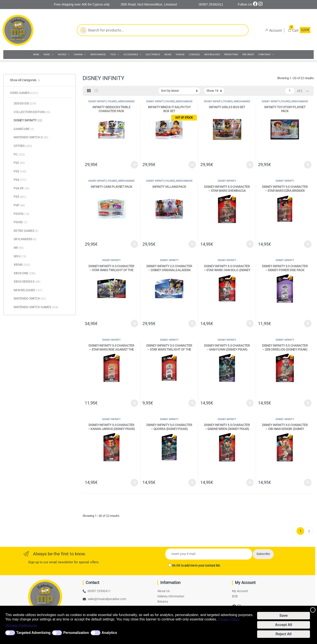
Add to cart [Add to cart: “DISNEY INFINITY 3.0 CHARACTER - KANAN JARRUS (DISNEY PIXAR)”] (135, 483)
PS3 (18, 172)
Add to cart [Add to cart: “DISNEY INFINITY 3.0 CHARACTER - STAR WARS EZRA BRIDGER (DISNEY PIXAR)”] (308, 244)
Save (283, 616)
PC (17, 155)
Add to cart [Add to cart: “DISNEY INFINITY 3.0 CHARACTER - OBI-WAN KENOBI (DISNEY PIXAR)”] (308, 483)
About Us (164, 591)
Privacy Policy (229, 619)
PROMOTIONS (231, 54)
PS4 (18, 180)
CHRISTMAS (266, 55)
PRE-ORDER (248, 54)
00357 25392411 (99, 591)
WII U (18, 256)
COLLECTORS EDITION (30, 112)
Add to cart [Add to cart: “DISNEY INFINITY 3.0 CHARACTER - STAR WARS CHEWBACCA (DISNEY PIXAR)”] (250, 244)
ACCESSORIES (132, 55)
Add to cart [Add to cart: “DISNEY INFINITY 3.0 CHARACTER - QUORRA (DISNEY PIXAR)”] (192, 483)
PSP (17, 205)
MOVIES (64, 55)
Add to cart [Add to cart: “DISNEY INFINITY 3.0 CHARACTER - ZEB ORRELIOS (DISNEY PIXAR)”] (308, 403)
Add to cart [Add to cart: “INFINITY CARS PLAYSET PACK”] (135, 244)
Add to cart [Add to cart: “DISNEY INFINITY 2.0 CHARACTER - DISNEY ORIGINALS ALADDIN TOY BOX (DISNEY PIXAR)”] (192, 324)
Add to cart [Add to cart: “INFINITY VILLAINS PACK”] (192, 244)
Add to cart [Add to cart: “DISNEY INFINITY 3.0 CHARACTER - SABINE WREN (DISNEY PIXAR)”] (250, 483)
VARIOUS (180, 54)
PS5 (18, 197)
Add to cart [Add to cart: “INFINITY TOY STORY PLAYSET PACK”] (308, 165)
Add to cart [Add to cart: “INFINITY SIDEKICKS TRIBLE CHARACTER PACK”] (135, 165)
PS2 (17, 163)
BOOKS (168, 54)
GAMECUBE (22, 129)
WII (17, 248)
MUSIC (49, 55)
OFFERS (21, 146)
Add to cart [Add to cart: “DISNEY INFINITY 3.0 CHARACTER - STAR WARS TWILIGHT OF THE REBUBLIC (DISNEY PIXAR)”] (135, 324)
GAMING (80, 55)
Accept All (284, 625)
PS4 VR (20, 188)
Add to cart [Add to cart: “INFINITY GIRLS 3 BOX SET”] (250, 165)
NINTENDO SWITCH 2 (29, 137)
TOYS (115, 55)
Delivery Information (171, 596)
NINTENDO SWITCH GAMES (34, 307)
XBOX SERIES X (25, 282)
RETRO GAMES (24, 231)
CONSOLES (194, 54)
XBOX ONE (23, 273)
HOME (36, 54)
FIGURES (112, 102)
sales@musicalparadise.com (107, 599)
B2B (235, 596)
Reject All (284, 634)
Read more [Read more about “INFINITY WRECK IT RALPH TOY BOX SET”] (192, 165)
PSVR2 (18, 222)
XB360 (20, 265)
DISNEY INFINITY (97, 102)
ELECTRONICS (153, 54)
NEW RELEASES (212, 54)
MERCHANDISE (98, 54)
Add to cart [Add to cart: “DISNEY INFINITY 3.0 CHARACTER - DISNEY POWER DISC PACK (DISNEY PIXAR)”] (308, 324)
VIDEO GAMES (24, 93)
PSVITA (20, 214)
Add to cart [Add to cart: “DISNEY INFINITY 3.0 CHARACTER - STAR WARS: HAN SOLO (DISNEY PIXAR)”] (250, 324)
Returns (163, 602)
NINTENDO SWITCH (28, 299)
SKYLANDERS (23, 239)
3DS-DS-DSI (23, 104)
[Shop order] (179, 91)
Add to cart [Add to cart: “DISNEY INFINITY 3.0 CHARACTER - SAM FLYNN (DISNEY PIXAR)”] (250, 403)
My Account (240, 591)
